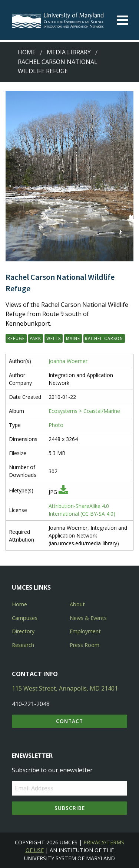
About (77, 604)
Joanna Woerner (68, 361)
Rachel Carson (104, 338)
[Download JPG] (63, 492)
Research (23, 645)
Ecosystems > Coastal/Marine (84, 411)
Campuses (25, 618)
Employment (85, 631)
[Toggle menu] (122, 20)
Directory (23, 631)
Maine (73, 338)
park (35, 338)
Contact (69, 721)
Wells (54, 338)
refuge (16, 338)
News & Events (88, 618)
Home (27, 52)
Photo (56, 425)
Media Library (69, 52)
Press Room (85, 645)
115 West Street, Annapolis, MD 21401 (65, 688)
